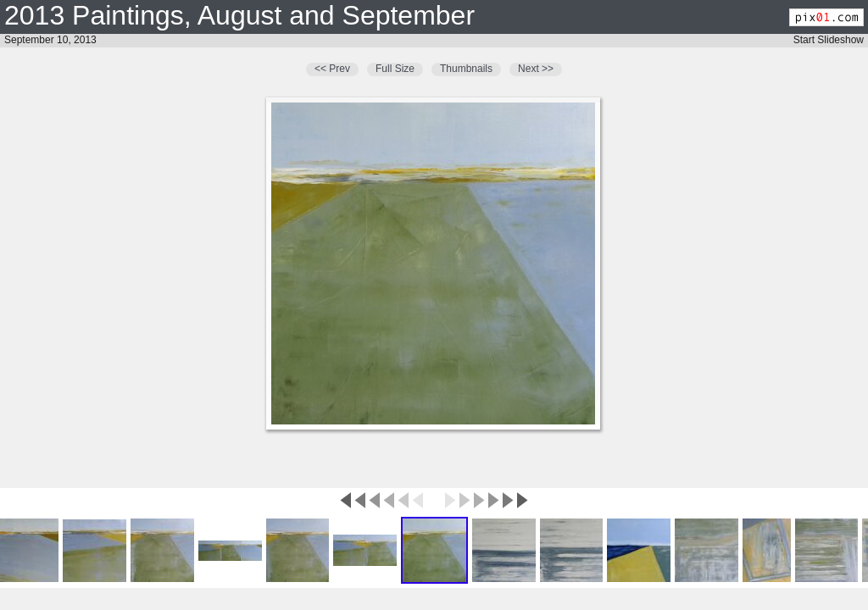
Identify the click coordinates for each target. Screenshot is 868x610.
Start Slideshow (829, 40)
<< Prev (332, 69)
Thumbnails (466, 69)
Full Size (395, 69)
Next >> (536, 69)
